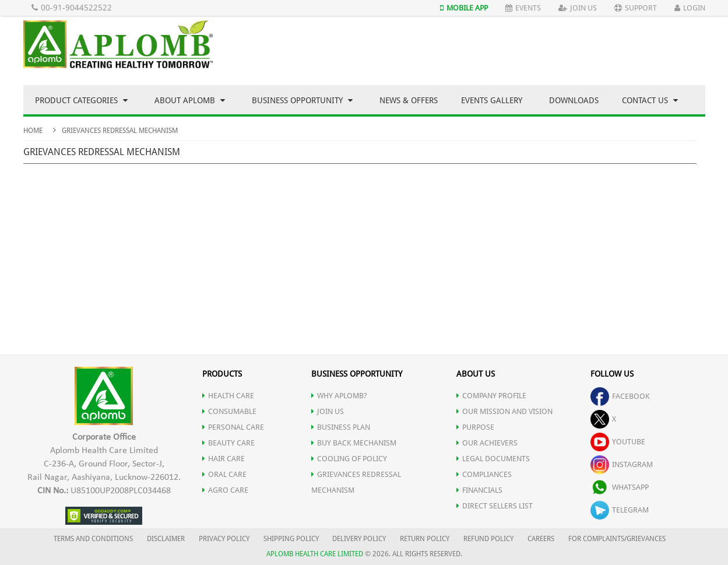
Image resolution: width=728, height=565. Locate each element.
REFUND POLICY (488, 539)
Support (636, 8)
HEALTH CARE (228, 396)
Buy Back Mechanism (354, 443)
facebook (620, 396)
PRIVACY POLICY (224, 539)
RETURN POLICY (425, 539)
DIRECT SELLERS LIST (495, 506)
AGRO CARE (225, 490)
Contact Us (650, 100)
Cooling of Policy (349, 459)
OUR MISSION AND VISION (504, 411)
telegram (620, 510)
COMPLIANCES (484, 474)
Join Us (578, 8)
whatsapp (620, 487)
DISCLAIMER (166, 539)
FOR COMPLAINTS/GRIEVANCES (617, 539)
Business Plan (341, 427)
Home (33, 131)
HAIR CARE (224, 459)
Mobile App (464, 8)
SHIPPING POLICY (292, 539)
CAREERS (541, 539)
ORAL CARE (224, 474)
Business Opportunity (302, 100)
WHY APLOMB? (339, 396)
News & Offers (409, 100)
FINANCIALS (479, 490)
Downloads (574, 100)
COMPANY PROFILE (491, 396)
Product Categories (81, 100)
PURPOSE (475, 427)
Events (523, 8)
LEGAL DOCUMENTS (493, 459)
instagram (622, 464)
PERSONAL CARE (233, 427)
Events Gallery (492, 100)
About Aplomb (190, 100)
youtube (618, 442)
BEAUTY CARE (228, 443)
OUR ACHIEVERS (487, 443)
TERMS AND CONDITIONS (93, 539)
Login (690, 8)
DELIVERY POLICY (359, 539)
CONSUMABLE (229, 411)
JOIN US (328, 411)
